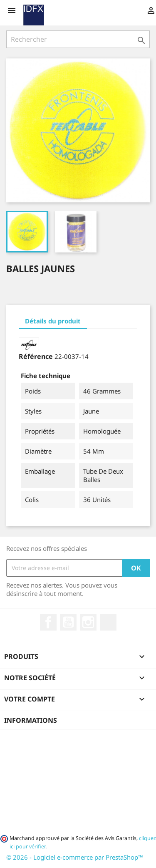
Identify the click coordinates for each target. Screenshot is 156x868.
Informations (31, 720)
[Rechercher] (78, 39)
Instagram (88, 622)
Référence (36, 356)
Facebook (48, 622)
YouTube (68, 622)
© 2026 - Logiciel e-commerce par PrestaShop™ (75, 857)
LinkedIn (108, 622)
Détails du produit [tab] (53, 321)
